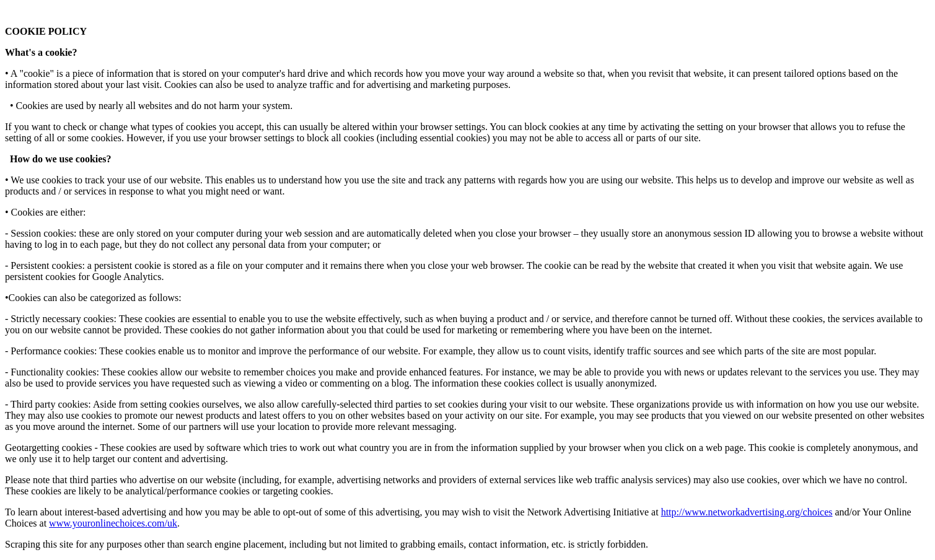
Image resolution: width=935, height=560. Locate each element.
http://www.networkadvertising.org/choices (747, 512)
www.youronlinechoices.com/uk (113, 523)
